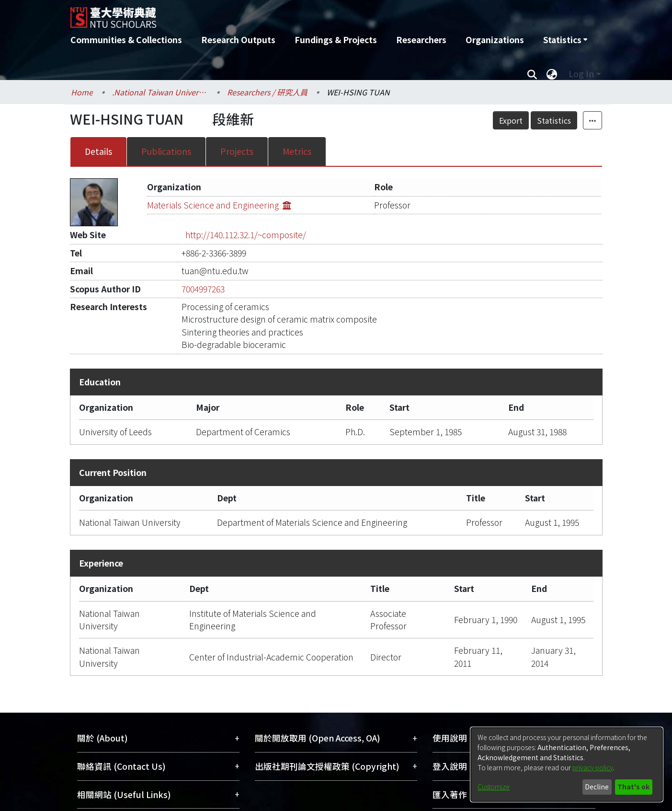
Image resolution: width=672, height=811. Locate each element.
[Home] (285, 14)
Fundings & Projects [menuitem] (336, 40)
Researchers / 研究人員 (267, 92)
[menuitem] (565, 40)
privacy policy (593, 767)
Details (98, 151)
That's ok (633, 787)
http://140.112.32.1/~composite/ (246, 235)
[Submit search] (532, 74)
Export (511, 120)
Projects (237, 151)
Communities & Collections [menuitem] (126, 40)
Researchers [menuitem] (421, 40)
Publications (166, 151)
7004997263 (203, 289)
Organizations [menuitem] (495, 40)
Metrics (297, 151)
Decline (597, 787)
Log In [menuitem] (581, 74)
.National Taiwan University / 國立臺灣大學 (160, 92)
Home (82, 92)
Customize (494, 787)
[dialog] (567, 765)
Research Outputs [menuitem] (238, 40)
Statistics (554, 120)
